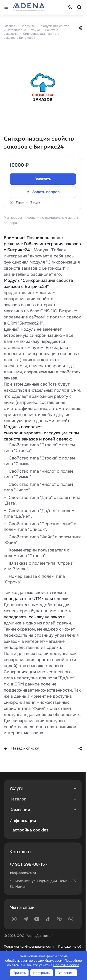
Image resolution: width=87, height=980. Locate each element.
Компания (20, 810)
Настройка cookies (29, 830)
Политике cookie (66, 965)
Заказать (43, 179)
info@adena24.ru (23, 873)
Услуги (16, 788)
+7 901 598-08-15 (27, 864)
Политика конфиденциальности (29, 946)
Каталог (18, 799)
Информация (23, 821)
